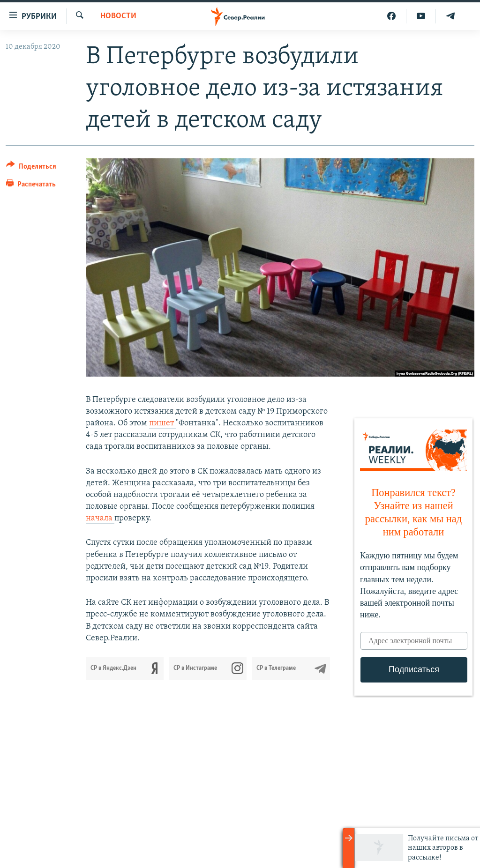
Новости (118, 16)
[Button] (31, 168)
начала (100, 518)
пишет (162, 423)
